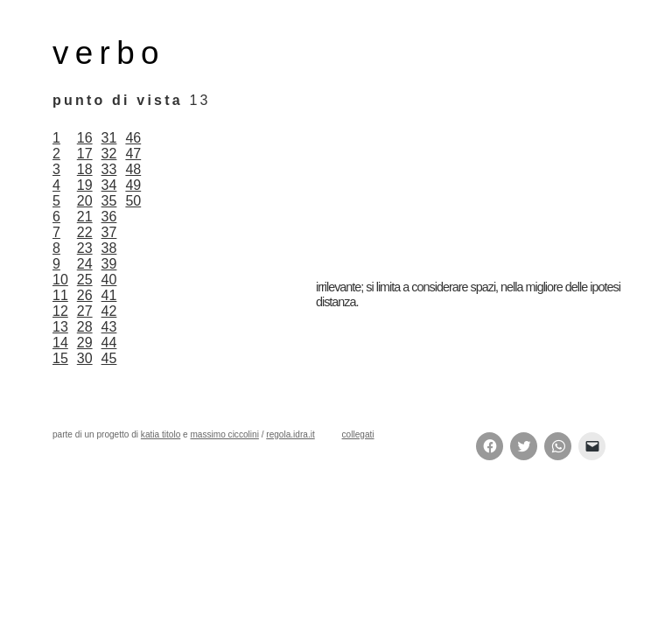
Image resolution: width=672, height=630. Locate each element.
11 (60, 295)
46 (133, 138)
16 (85, 138)
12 (60, 311)
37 (109, 232)
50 (133, 201)
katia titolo (161, 434)
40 (109, 280)
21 (85, 217)
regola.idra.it (290, 434)
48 (133, 169)
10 (60, 280)
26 (85, 295)
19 (85, 185)
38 (109, 248)
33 (109, 169)
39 (109, 264)
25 (85, 280)
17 (85, 154)
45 (109, 358)
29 (85, 343)
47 (133, 154)
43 (109, 327)
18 (85, 169)
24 (85, 264)
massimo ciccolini (224, 434)
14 (60, 343)
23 (85, 248)
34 (109, 185)
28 (85, 327)
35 (109, 201)
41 (109, 295)
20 (85, 201)
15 (60, 358)
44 (109, 343)
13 (60, 327)
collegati (358, 434)
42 (109, 311)
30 (85, 358)
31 (109, 138)
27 (85, 311)
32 (109, 154)
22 (85, 232)
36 (109, 217)
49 (133, 185)
